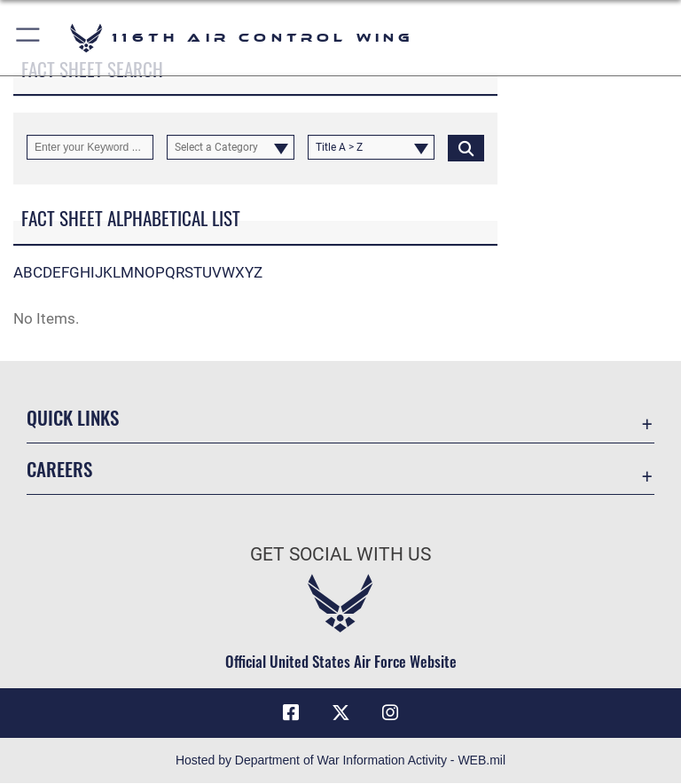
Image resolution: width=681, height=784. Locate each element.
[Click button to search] (466, 147)
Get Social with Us (340, 554)
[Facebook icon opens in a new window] (291, 713)
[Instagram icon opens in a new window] (390, 713)
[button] (29, 38)
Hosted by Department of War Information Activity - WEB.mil (340, 761)
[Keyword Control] (90, 147)
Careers (59, 469)
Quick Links (73, 417)
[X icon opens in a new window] (340, 713)
